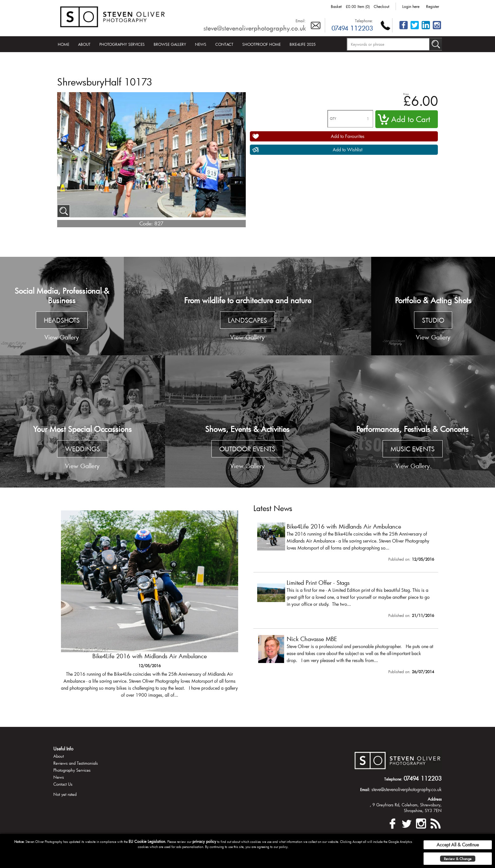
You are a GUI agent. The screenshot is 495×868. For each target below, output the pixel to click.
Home (64, 44)
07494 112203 (352, 28)
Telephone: (364, 21)
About (84, 44)
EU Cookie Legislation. (147, 841)
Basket (336, 6)
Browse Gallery (170, 44)
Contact (224, 44)
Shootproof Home (261, 44)
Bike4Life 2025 (303, 44)
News (201, 44)
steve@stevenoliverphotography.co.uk (255, 28)
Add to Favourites (348, 136)
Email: (301, 21)
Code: (146, 223)
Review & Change (458, 859)
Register (433, 6)
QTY (333, 119)
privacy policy (204, 841)
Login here (411, 6)
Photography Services (122, 44)
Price (406, 94)
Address (435, 799)
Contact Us (63, 784)
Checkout (381, 6)
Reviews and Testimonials (76, 763)
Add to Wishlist (348, 150)
